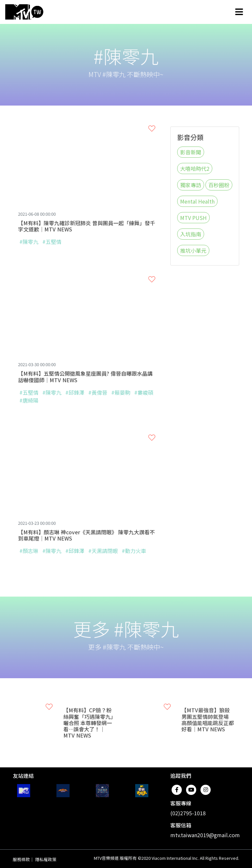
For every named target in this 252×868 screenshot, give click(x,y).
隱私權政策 (46, 859)
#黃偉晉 (98, 392)
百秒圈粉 (219, 185)
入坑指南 (191, 234)
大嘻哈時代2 (195, 168)
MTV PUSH (193, 218)
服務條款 (21, 859)
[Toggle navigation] (239, 12)
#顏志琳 (29, 551)
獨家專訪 (191, 185)
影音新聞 (191, 152)
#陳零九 (29, 242)
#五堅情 (52, 242)
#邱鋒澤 (75, 392)
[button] (152, 128)
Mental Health (197, 201)
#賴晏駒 (121, 392)
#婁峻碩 (144, 392)
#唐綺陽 (29, 400)
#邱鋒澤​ (75, 551)
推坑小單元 (193, 250)
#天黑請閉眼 (103, 551)
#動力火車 (134, 551)
